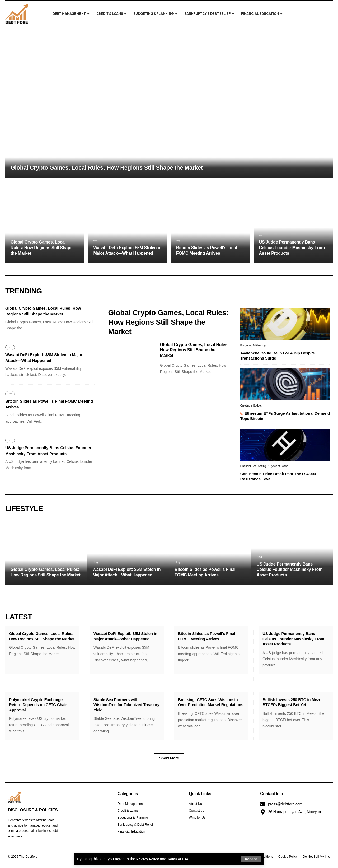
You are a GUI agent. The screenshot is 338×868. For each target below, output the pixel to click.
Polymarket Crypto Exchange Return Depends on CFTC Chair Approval (38, 705)
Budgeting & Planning (253, 345)
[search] (302, 14)
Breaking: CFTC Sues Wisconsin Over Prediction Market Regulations (211, 702)
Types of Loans (279, 466)
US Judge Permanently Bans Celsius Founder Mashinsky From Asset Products (292, 248)
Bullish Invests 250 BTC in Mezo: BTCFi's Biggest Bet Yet (293, 702)
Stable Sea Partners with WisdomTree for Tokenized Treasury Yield (126, 705)
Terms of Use (182, 859)
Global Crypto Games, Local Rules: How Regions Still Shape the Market (107, 168)
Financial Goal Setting (253, 466)
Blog (97, 240)
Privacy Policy (149, 859)
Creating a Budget (251, 406)
